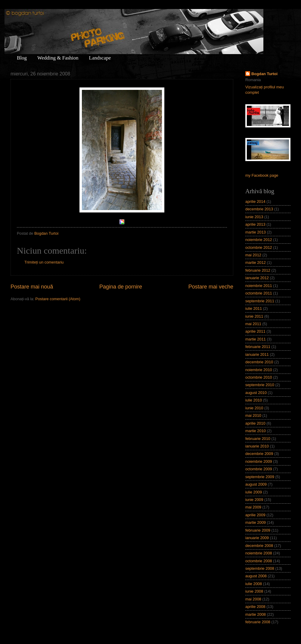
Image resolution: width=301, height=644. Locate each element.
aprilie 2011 (255, 331)
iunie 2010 (254, 408)
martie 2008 (256, 614)
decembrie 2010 (259, 362)
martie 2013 (256, 232)
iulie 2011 (254, 308)
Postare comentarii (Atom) (58, 299)
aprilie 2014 (255, 201)
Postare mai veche (211, 287)
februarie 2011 (258, 347)
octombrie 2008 (259, 561)
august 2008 (256, 576)
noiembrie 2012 (259, 240)
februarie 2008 (258, 622)
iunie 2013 (254, 217)
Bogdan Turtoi (264, 74)
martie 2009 (256, 522)
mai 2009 (253, 507)
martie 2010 (256, 431)
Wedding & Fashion (58, 58)
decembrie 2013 (259, 209)
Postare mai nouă (32, 287)
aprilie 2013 (255, 224)
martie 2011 (256, 339)
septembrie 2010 (260, 385)
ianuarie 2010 (257, 446)
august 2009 (256, 484)
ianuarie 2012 (257, 278)
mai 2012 (253, 255)
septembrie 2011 (260, 301)
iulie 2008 (254, 584)
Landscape (100, 58)
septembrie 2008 (260, 568)
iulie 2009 (254, 492)
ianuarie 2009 (257, 538)
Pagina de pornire (121, 287)
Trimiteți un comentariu (44, 262)
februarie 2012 (258, 270)
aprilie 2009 (255, 515)
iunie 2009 (254, 500)
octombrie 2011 (259, 293)
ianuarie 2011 (257, 354)
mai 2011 (253, 324)
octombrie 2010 (259, 377)
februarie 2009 (258, 530)
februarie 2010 (258, 439)
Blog (22, 58)
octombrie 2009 (259, 469)
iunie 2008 (254, 591)
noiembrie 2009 (259, 461)
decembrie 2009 (259, 454)
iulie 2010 (254, 400)
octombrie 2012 (259, 247)
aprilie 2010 (255, 423)
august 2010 (256, 393)
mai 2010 (253, 415)
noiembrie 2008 (259, 553)
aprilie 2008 (255, 607)
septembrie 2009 (260, 477)
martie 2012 (256, 262)
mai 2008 (253, 599)
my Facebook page (262, 175)
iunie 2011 (254, 316)
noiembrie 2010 (259, 370)
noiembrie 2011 (259, 286)
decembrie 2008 (259, 546)
